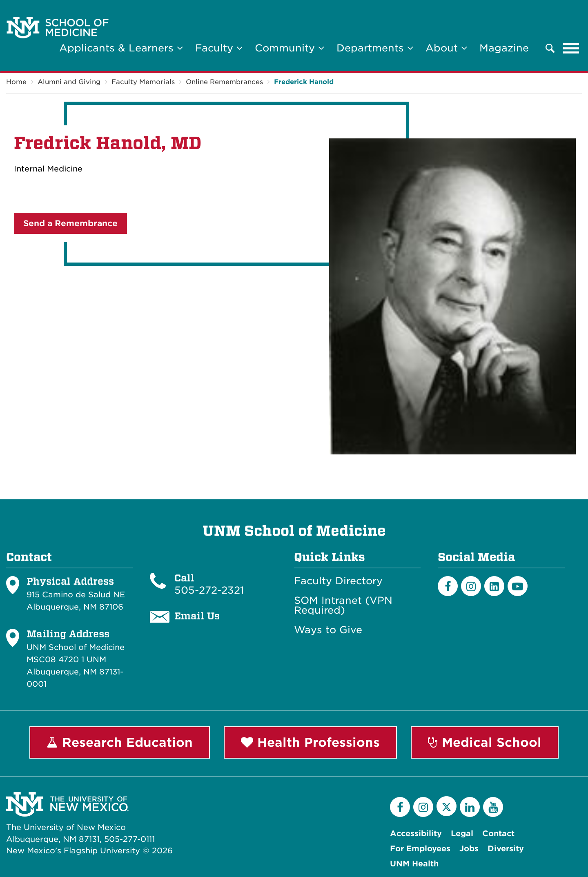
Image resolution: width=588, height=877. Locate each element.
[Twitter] (447, 806)
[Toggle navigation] (571, 48)
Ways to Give (328, 630)
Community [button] (290, 48)
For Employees (420, 849)
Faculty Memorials (143, 82)
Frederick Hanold (304, 82)
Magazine (504, 48)
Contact (498, 834)
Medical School (485, 742)
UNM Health (414, 864)
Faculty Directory (338, 581)
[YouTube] (493, 807)
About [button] (446, 48)
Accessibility (416, 834)
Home (16, 82)
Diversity (506, 849)
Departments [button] (375, 48)
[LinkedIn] (494, 586)
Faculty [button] (219, 48)
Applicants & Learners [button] (121, 48)
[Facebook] (448, 586)
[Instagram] (471, 586)
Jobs (469, 849)
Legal (462, 834)
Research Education (120, 742)
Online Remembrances (224, 82)
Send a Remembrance (70, 223)
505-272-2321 (209, 590)
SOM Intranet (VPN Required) (343, 605)
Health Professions (310, 742)
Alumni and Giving (69, 82)
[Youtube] (518, 586)
